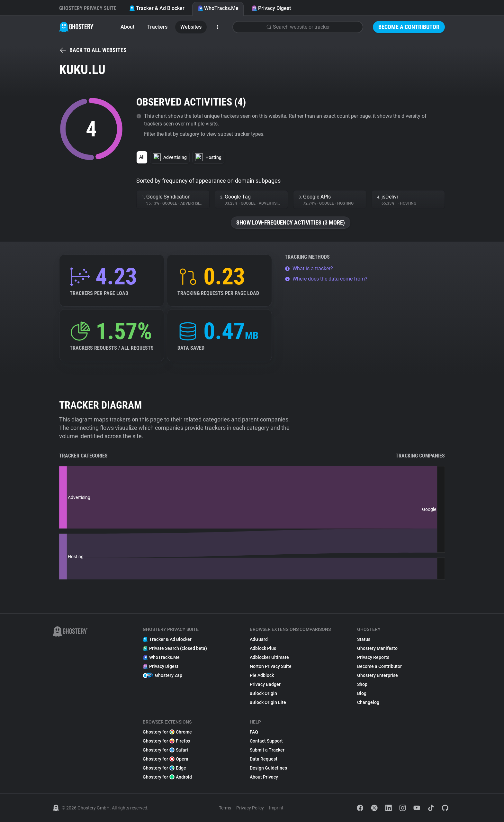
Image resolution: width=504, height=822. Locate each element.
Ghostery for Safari (165, 750)
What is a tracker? (309, 268)
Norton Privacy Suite (271, 666)
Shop (362, 684)
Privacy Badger (265, 684)
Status (364, 639)
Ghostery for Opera (166, 759)
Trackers (157, 27)
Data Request (264, 759)
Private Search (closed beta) (175, 648)
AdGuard (259, 639)
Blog (362, 693)
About (127, 27)
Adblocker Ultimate (269, 657)
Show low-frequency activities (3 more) (291, 222)
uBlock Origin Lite (268, 702)
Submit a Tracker (267, 750)
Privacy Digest (271, 8)
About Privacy (264, 777)
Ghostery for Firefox (166, 741)
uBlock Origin (263, 693)
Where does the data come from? (326, 279)
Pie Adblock (262, 675)
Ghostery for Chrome (167, 732)
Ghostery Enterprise (378, 675)
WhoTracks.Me (218, 8)
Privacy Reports (373, 657)
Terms (225, 808)
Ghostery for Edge (164, 768)
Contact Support (266, 741)
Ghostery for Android (167, 777)
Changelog (368, 702)
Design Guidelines (268, 768)
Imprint (276, 808)
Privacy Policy (250, 808)
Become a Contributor (409, 27)
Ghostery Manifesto (377, 648)
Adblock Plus (263, 648)
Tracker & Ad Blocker (157, 8)
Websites (191, 27)
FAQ (254, 732)
